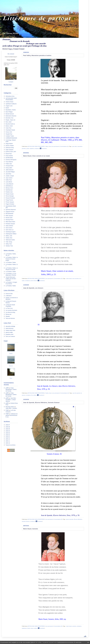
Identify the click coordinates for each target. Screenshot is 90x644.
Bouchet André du (10, 124)
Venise (11, 354)
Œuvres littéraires (78, 519)
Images (6, 341)
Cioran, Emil (9, 132)
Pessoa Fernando (10, 198)
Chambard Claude (10, 130)
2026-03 (8, 433)
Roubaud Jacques (10, 224)
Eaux (11, 378)
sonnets (74, 626)
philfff (7, 388)
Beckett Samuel (10, 114)
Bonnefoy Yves (9, 118)
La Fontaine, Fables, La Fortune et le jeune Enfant (12, 259)
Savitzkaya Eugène (11, 232)
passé (28, 149)
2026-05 (8, 429)
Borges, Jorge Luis (10, 120)
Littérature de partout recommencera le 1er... (12, 415)
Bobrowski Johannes (11, 116)
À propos (11, 82)
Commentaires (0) (64, 146)
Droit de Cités (9, 294)
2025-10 (8, 443)
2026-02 (8, 435)
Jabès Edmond (9, 170)
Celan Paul (8, 128)
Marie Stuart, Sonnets (31, 529)
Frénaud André (9, 166)
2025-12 (8, 439)
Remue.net (8, 314)
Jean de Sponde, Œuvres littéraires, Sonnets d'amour (41, 402)
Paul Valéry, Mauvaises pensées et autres (37, 55)
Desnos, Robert (10, 146)
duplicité (32, 149)
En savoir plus (78, 642)
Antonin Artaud (9, 102)
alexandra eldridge (10, 326)
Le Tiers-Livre (9, 308)
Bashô (7, 108)
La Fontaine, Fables (11, 262)
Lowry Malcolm (9, 184)
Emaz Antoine (9, 156)
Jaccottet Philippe (10, 172)
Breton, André (9, 126)
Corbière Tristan (10, 136)
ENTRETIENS (9, 158)
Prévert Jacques (10, 202)
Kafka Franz (9, 180)
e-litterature (9, 296)
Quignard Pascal (10, 212)
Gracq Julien (9, 168)
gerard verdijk (9, 332)
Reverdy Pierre (9, 220)
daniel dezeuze (10, 328)
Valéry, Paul (9, 244)
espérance (24, 628)
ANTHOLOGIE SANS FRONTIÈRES (36, 146)
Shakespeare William (11, 234)
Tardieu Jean (9, 238)
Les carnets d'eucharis (11, 310)
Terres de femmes (10, 318)
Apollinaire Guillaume (11, 104)
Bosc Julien (9, 122)
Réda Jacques (9, 216)
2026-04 (8, 431)
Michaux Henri (9, 188)
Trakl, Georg (9, 242)
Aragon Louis (9, 106)
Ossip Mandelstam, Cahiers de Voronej (11, 389)
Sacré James (9, 228)
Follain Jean (9, 164)
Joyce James (9, 178)
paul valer (74, 146)
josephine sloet (9, 334)
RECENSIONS (9, 214)
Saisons (11, 366)
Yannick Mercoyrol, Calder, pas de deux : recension (11, 279)
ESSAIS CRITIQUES (11, 160)
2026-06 (8, 427)
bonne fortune (34, 281)
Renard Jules (9, 218)
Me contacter (11, 54)
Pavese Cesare (10, 194)
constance (37, 149)
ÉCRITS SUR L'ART (11, 152)
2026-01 (8, 437)
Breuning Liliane (10, 407)
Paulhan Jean (9, 192)
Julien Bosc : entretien (11, 408)
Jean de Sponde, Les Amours (33, 288)
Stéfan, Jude (9, 236)
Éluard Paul (9, 154)
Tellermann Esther (10, 240)
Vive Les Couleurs (10, 336)
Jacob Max (8, 174)
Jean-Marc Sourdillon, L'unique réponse (11, 400)
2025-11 (8, 441)
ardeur (35, 395)
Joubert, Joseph (10, 176)
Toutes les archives (11, 445)
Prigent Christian (10, 204)
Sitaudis (8, 316)
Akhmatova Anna (10, 96)
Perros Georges (10, 196)
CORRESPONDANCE (11, 138)
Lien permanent (55, 146)
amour (32, 628)
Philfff (7, 410)
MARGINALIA (9, 186)
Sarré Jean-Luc (10, 230)
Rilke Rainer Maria (10, 222)
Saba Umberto (9, 226)
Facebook (43, 149)
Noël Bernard (9, 190)
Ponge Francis (9, 200)
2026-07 (8, 425)
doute (29, 628)
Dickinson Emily (10, 148)
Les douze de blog (10, 312)
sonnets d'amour (26, 521)
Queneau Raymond (11, 210)
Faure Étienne (9, 162)
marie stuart (69, 278)
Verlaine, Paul (9, 246)
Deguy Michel (9, 144)
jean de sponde (76, 393)
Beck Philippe (9, 112)
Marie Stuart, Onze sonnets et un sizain (37, 156)
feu (32, 395)
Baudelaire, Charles (11, 110)
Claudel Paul (9, 134)
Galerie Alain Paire (10, 330)
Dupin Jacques (9, 150)
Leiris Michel (9, 182)
